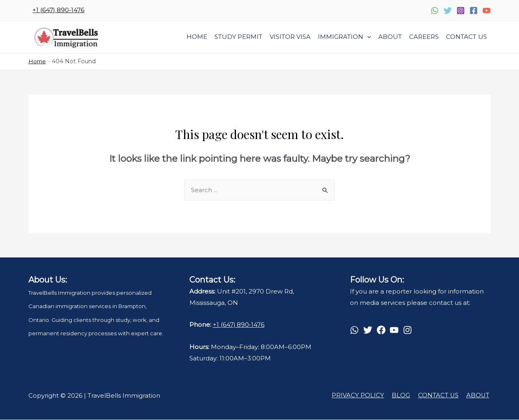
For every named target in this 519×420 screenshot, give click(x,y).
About (390, 37)
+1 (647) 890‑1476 (239, 325)
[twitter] (369, 330)
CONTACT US (441, 396)
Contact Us (466, 37)
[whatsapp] (356, 330)
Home (197, 37)
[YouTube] (487, 11)
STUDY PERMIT (238, 37)
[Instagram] (461, 11)
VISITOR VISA (290, 37)
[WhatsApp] (435, 11)
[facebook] (383, 330)
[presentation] (367, 37)
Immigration (344, 37)
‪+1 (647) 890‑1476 (58, 10)
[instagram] (409, 330)
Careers (424, 37)
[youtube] (396, 330)
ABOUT (479, 396)
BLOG (405, 396)
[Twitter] (448, 11)
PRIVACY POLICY (364, 396)
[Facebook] (474, 11)
